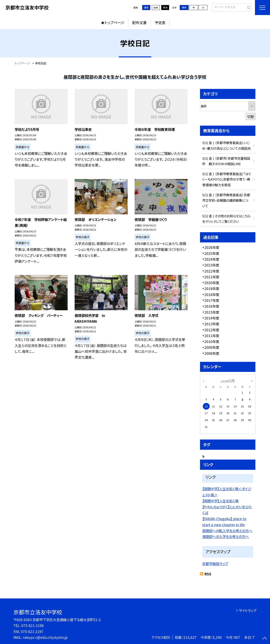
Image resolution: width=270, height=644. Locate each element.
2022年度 (212, 271)
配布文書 (139, 22)
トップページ (114, 22)
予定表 (160, 22)
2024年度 (212, 259)
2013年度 (212, 324)
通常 (146, 8)
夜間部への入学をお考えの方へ (225, 537)
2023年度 (212, 265)
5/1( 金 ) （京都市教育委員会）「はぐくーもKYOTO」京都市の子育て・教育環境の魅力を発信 (227, 179)
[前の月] (204, 381)
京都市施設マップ (215, 564)
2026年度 (212, 247)
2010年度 (212, 341)
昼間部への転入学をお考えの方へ (227, 531)
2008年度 (212, 353)
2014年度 (212, 318)
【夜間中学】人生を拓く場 (220, 501)
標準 (184, 8)
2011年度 (212, 336)
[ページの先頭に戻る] (265, 639)
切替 (251, 116)
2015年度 (212, 312)
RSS (208, 574)
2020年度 (212, 283)
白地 (156, 8)
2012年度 (212, 330)
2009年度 (212, 347)
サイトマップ (248, 610)
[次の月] (252, 381)
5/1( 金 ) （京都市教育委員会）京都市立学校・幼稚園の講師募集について (226, 200)
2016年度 (212, 306)
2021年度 (212, 277)
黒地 (165, 8)
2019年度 (212, 288)
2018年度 (212, 295)
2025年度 (212, 253)
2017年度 (212, 300)
